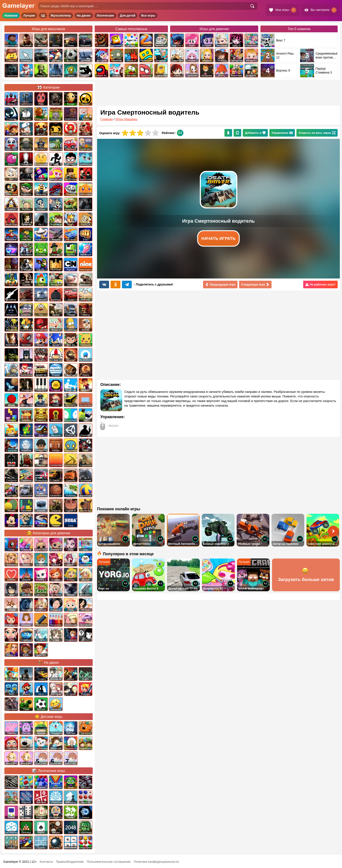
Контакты (46, 862)
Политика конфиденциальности (156, 862)
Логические (105, 15)
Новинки (11, 15)
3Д (43, 15)
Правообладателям (70, 862)
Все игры (148, 15)
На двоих (84, 15)
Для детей (128, 15)
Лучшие (29, 15)
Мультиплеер (61, 15)
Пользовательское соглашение (109, 862)
